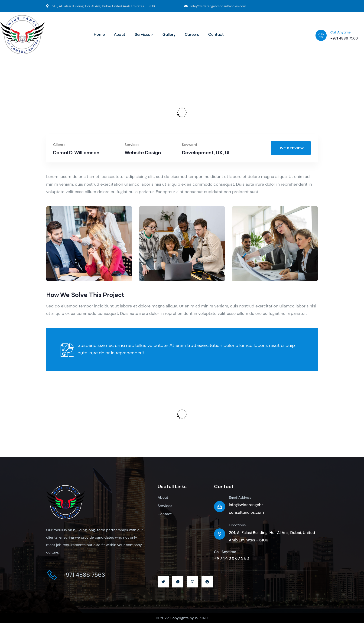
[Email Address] (220, 507)
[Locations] (220, 534)
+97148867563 (232, 558)
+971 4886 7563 (344, 38)
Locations (237, 525)
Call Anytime (340, 33)
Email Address (240, 498)
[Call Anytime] (321, 35)
